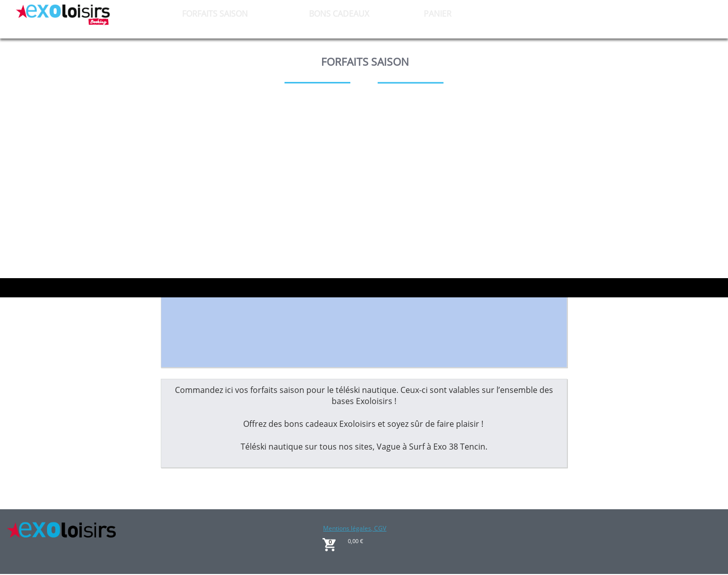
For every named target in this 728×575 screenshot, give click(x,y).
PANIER (438, 14)
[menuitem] (215, 13)
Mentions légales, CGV (355, 528)
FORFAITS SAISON (215, 14)
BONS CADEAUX (339, 14)
